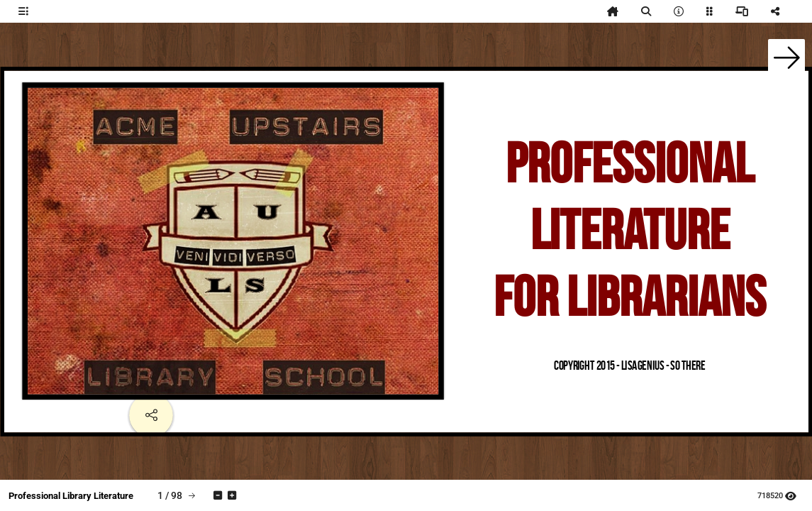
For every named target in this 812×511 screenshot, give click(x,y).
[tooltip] (23, 11)
